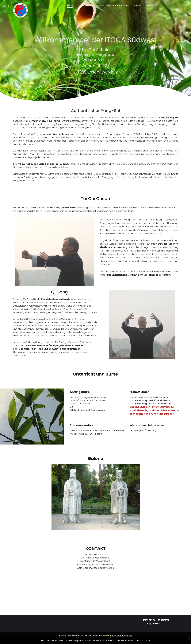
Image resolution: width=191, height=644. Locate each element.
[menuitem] (70, 6)
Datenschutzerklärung (156, 620)
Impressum (154, 624)
